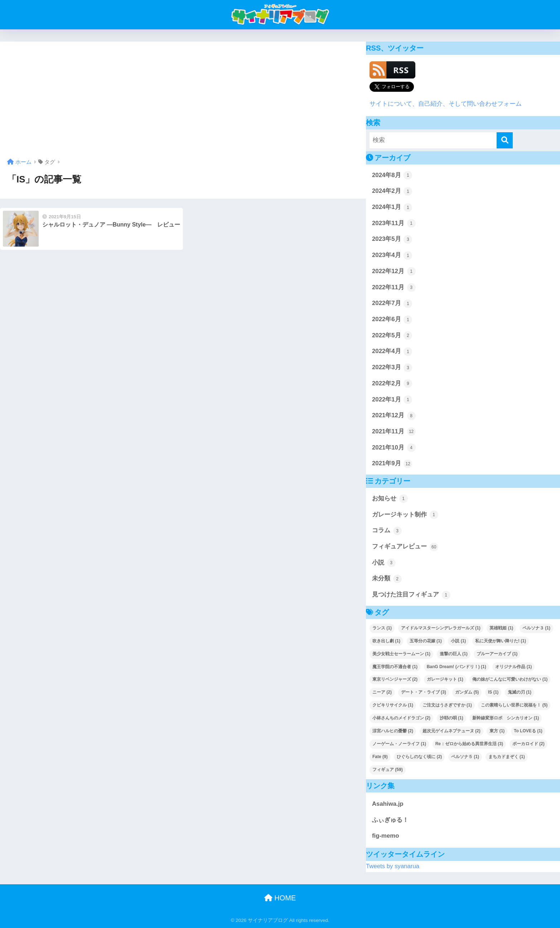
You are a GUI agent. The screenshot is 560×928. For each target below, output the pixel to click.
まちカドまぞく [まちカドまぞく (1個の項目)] (507, 757)
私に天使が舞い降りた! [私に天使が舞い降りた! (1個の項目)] (501, 641)
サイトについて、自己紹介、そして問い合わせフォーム (446, 104)
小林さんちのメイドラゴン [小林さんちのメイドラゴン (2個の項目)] (401, 718)
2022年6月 (392, 320)
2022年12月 (394, 271)
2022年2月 (392, 384)
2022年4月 (392, 352)
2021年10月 (394, 448)
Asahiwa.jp (388, 804)
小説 (384, 563)
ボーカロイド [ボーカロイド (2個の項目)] (528, 744)
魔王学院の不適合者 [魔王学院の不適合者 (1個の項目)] (395, 667)
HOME (280, 898)
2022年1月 (392, 400)
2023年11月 (394, 223)
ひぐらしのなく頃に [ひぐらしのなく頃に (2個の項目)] (419, 757)
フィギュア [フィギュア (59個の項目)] (388, 770)
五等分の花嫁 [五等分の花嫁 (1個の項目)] (426, 641)
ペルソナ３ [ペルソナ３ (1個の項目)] (536, 628)
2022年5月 (392, 335)
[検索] (505, 140)
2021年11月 (394, 432)
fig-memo (385, 836)
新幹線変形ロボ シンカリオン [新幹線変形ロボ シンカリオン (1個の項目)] (506, 718)
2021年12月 (394, 416)
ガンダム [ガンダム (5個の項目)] (467, 692)
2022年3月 (392, 368)
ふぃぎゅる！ (390, 820)
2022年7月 (392, 304)
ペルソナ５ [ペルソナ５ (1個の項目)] (465, 757)
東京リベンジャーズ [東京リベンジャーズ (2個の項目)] (395, 679)
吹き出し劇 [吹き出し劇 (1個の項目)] (386, 641)
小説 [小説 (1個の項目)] (458, 641)
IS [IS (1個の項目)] (493, 692)
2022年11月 (394, 287)
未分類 (387, 579)
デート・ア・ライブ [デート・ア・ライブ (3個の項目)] (424, 692)
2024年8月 (392, 175)
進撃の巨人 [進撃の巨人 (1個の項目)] (454, 654)
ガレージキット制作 (405, 515)
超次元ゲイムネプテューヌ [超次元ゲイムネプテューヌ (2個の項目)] (452, 731)
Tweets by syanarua (393, 866)
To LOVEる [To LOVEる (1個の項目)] (528, 731)
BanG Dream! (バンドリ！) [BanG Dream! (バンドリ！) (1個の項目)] (457, 667)
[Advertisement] (183, 103)
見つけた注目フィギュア (411, 595)
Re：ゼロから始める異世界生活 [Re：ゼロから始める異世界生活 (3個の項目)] (469, 744)
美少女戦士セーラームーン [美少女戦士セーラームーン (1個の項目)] (401, 654)
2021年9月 (392, 464)
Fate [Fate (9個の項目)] (380, 757)
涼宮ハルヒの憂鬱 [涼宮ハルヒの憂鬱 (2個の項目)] (393, 731)
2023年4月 (392, 256)
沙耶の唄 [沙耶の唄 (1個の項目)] (452, 718)
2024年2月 (392, 191)
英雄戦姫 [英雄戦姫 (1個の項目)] (501, 628)
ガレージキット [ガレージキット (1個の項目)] (445, 679)
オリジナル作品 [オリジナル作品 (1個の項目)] (513, 667)
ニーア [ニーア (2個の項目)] (382, 692)
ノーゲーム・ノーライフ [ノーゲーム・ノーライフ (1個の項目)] (399, 744)
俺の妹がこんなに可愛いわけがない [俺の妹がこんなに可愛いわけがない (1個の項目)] (510, 679)
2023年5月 (392, 239)
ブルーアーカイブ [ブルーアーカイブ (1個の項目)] (497, 654)
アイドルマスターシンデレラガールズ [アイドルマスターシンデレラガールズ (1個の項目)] (441, 628)
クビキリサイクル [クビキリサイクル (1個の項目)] (393, 705)
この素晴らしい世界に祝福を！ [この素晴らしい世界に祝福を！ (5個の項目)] (514, 705)
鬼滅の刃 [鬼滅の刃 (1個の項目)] (520, 692)
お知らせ (390, 499)
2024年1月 (392, 208)
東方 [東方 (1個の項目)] (497, 731)
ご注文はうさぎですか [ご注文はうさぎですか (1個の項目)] (447, 705)
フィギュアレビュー (405, 547)
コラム (387, 531)
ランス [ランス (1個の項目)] (382, 628)
